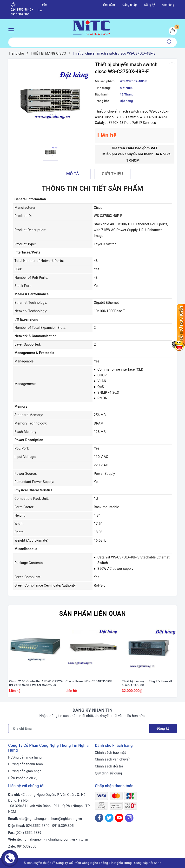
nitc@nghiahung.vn (34, 819)
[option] (50, 101)
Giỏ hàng (168, 5)
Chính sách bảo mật (110, 753)
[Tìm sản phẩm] (85, 42)
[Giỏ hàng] (173, 31)
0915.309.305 (63, 826)
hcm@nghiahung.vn (67, 819)
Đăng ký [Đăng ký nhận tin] (163, 729)
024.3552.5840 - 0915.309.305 (22, 9)
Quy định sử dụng (109, 773)
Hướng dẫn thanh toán (26, 764)
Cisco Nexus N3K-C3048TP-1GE (89, 681)
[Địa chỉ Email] (79, 729)
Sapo (158, 863)
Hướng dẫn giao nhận (25, 771)
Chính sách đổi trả (109, 766)
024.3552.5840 (38, 826)
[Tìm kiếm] (169, 42)
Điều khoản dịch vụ (23, 778)
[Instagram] (129, 818)
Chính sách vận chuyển (113, 759)
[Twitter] (109, 818)
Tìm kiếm (109, 5)
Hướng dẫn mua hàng (25, 757)
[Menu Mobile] (12, 30)
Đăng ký (149, 5)
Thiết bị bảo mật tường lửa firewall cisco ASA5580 (147, 683)
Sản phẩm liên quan (92, 614)
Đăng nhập (130, 5)
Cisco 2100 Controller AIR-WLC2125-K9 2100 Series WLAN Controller (36, 683)
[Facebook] (99, 818)
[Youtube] (119, 818)
